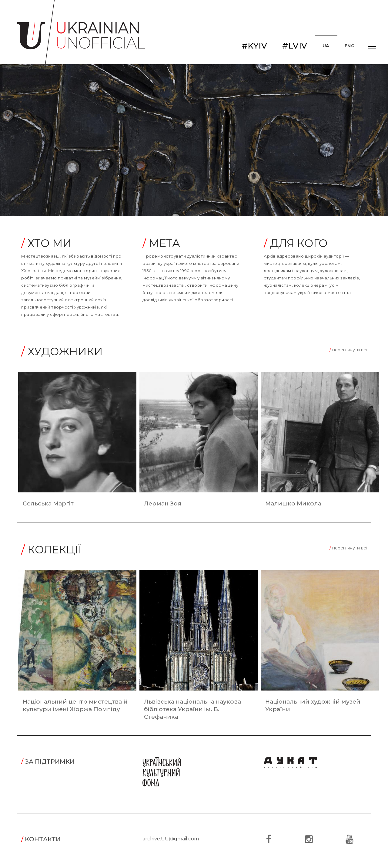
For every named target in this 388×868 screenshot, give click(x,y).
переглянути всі (348, 350)
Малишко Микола (293, 503)
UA (326, 46)
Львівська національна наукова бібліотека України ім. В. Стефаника (192, 709)
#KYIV (255, 46)
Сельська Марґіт (48, 503)
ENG (350, 46)
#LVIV (295, 46)
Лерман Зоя (163, 503)
